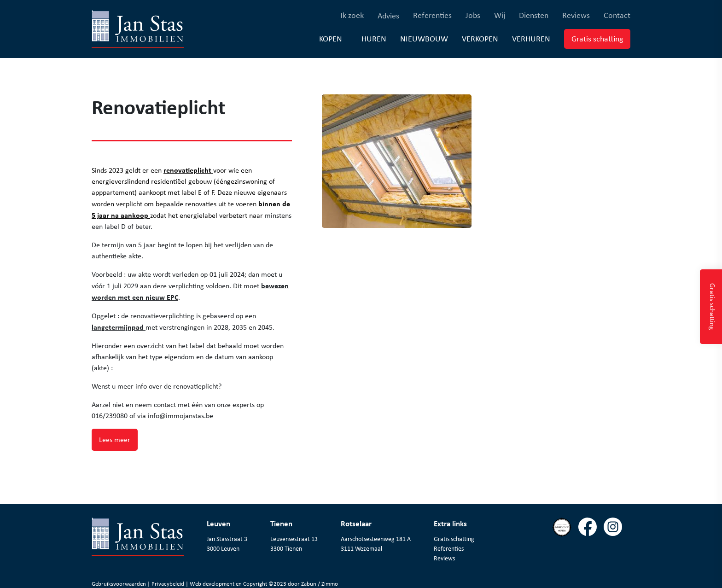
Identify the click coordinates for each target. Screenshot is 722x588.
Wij (500, 15)
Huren (374, 38)
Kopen (331, 39)
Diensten (534, 15)
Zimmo (330, 584)
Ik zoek (352, 15)
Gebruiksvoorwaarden (119, 584)
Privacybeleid (169, 584)
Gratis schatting (601, 38)
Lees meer (115, 440)
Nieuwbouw (424, 38)
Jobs (473, 15)
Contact (617, 15)
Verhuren (531, 38)
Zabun (309, 584)
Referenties (432, 15)
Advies (388, 16)
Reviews (576, 15)
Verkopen (480, 38)
